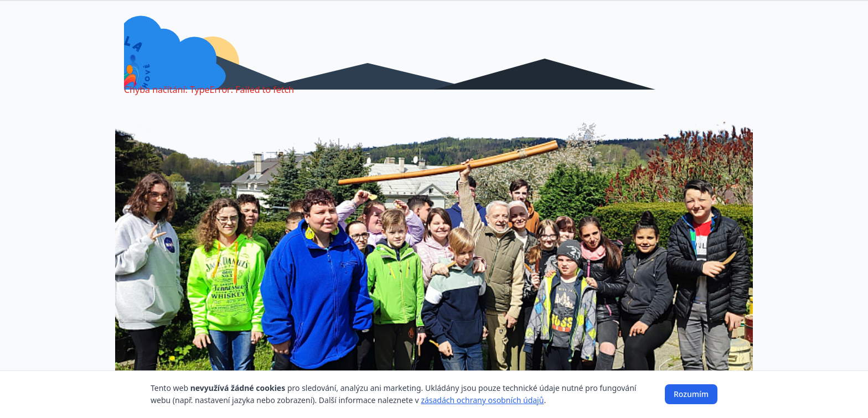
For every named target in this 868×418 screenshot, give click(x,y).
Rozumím (691, 394)
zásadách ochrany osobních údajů (482, 400)
